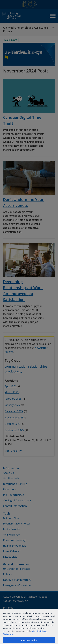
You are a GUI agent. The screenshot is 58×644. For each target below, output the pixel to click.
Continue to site (29, 640)
